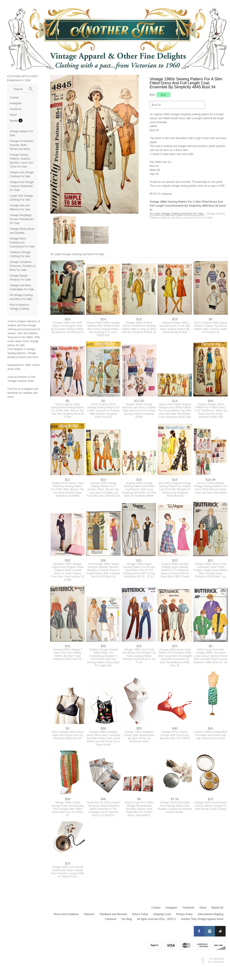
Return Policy (140, 914)
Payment (89, 914)
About (13, 115)
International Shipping (211, 914)
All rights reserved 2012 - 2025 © (156, 919)
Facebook (16, 109)
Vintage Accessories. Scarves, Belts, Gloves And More (22, 145)
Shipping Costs (162, 914)
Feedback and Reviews (113, 914)
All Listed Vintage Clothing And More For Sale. (177, 214)
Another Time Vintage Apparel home (202, 919)
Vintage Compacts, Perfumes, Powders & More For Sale (23, 266)
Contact (14, 98)
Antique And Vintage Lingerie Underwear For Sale (22, 186)
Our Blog (127, 919)
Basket (14, 121)
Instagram (16, 103)
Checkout (111, 919)
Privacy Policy (184, 914)
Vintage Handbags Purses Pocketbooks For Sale (22, 219)
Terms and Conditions (66, 914)
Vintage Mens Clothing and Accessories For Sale (22, 243)
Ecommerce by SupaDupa (216, 960)
